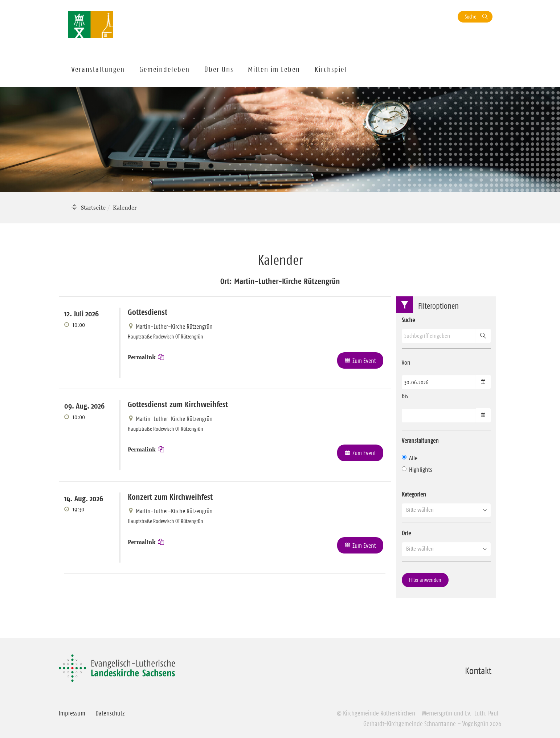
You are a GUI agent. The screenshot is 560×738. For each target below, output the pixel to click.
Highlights (417, 470)
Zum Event (364, 361)
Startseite (93, 207)
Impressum (72, 713)
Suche (471, 17)
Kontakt (478, 671)
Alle (410, 458)
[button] (446, 510)
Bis (405, 396)
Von (406, 362)
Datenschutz (110, 713)
